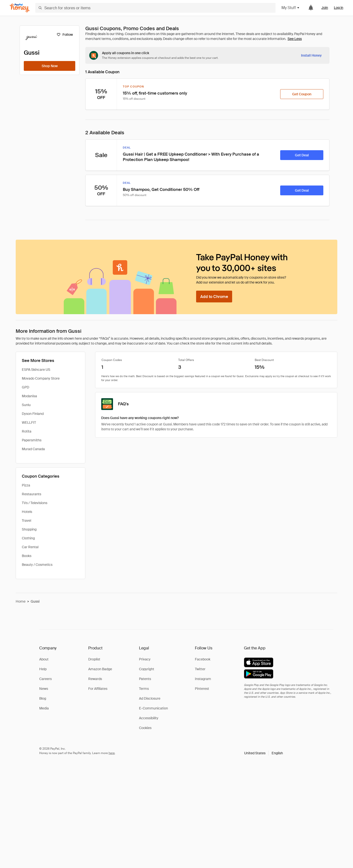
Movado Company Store (41, 378)
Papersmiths (32, 440)
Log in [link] (339, 8)
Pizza (26, 485)
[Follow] (65, 35)
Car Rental (30, 547)
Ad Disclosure (150, 698)
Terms (144, 689)
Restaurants (32, 494)
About (44, 659)
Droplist (94, 659)
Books (27, 556)
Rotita (27, 431)
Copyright (147, 669)
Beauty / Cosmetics (37, 565)
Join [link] (325, 8)
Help (43, 669)
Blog (43, 698)
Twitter (200, 669)
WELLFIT (29, 422)
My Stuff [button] (291, 8)
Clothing (28, 538)
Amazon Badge (100, 669)
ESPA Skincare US (36, 370)
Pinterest (202, 689)
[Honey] (20, 8)
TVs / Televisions (35, 503)
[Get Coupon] (302, 94)
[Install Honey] (311, 55)
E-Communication (153, 708)
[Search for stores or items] (155, 8)
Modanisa (29, 396)
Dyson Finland (33, 414)
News (44, 689)
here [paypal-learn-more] (112, 753)
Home (21, 601)
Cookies (145, 728)
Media (44, 708)
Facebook (203, 659)
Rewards (95, 679)
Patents (145, 679)
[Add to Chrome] (214, 297)
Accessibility (149, 718)
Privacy (145, 659)
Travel (26, 521)
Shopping (29, 529)
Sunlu (26, 405)
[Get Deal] (302, 155)
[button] (264, 753)
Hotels (27, 512)
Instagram (203, 679)
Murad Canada (33, 449)
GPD (25, 387)
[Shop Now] (50, 66)
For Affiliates (98, 689)
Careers (45, 679)
